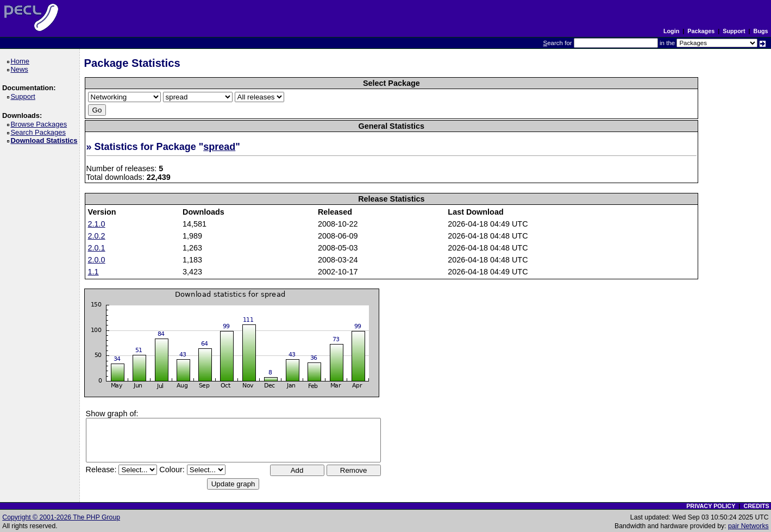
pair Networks (748, 526)
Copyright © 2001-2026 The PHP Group (61, 517)
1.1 (93, 272)
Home (21, 61)
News (21, 69)
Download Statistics (46, 140)
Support (734, 31)
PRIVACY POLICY (711, 506)
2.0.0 (97, 260)
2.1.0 (97, 224)
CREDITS (756, 506)
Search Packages (40, 132)
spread (219, 147)
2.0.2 (97, 236)
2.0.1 (97, 248)
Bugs (761, 31)
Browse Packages (40, 124)
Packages (701, 31)
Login (671, 31)
